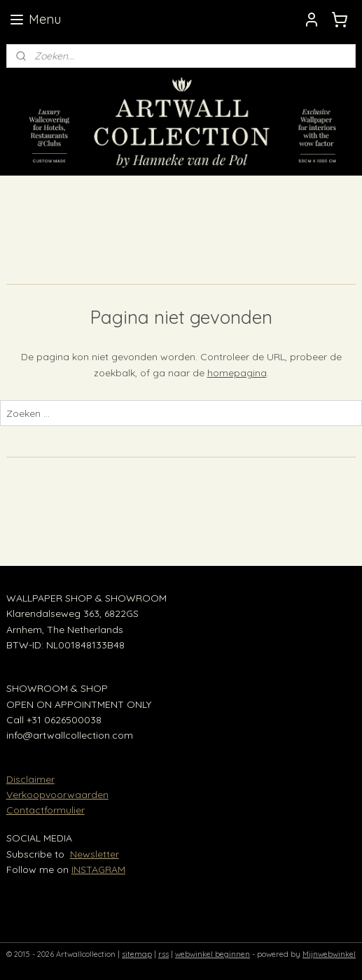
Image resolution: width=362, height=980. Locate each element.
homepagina (237, 372)
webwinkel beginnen (213, 954)
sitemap (137, 954)
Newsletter (95, 854)
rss (163, 954)
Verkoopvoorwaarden (57, 795)
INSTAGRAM (98, 869)
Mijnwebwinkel (329, 954)
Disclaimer (30, 779)
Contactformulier (46, 810)
